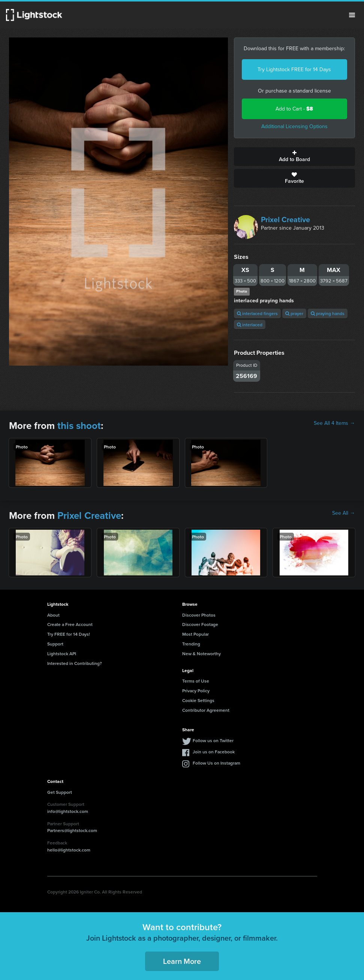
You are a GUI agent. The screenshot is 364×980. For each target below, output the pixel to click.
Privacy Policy (196, 691)
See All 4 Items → (334, 423)
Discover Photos (199, 615)
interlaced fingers (257, 313)
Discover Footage (200, 624)
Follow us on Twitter (213, 740)
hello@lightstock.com (69, 850)
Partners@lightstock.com (72, 830)
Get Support (60, 792)
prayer (294, 313)
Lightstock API (62, 654)
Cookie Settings (198, 700)
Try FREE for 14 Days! (69, 634)
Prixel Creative (285, 220)
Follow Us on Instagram (216, 763)
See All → (344, 513)
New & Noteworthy (201, 654)
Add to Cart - (294, 109)
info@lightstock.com (68, 811)
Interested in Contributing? (75, 663)
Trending (191, 644)
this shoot (79, 426)
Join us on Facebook (214, 752)
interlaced (250, 325)
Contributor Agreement (206, 710)
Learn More (182, 961)
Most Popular (195, 634)
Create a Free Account (70, 624)
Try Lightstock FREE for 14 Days (294, 69)
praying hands (328, 313)
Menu (352, 15)
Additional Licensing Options (294, 126)
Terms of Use (196, 681)
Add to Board (294, 157)
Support (55, 644)
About (53, 615)
